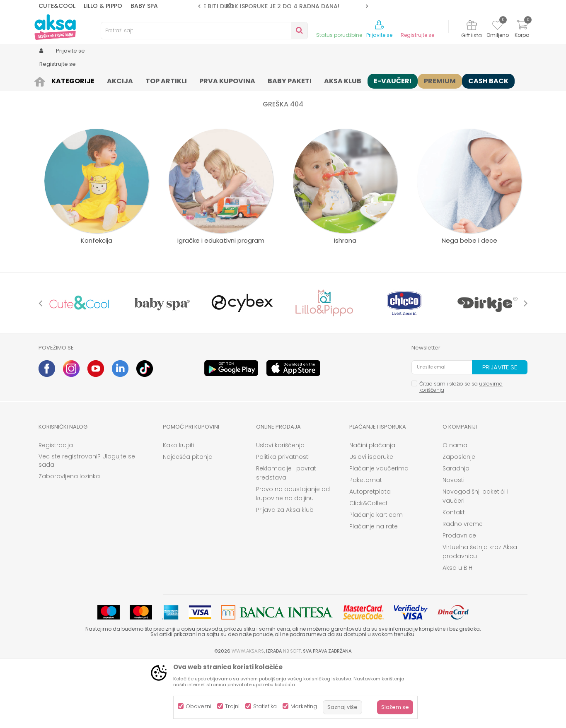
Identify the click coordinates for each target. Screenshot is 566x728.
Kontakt (454, 576)
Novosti (454, 544)
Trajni (232, 706)
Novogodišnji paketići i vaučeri (475, 560)
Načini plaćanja (372, 509)
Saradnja (456, 533)
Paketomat (366, 544)
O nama (455, 509)
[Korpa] (522, 30)
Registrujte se (417, 35)
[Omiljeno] (497, 27)
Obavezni (198, 706)
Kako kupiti (179, 509)
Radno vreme (463, 588)
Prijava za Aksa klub (285, 574)
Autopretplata (370, 556)
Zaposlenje (459, 521)
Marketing (304, 706)
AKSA (45, 80)
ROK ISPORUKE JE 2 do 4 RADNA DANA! (283, 6)
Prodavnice (459, 600)
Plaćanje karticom (376, 579)
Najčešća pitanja (188, 521)
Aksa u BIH (457, 632)
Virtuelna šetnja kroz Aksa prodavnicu (480, 616)
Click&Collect (369, 567)
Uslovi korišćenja (280, 509)
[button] (204, 31)
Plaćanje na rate (374, 591)
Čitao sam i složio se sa (461, 451)
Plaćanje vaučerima (379, 533)
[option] (283, 6)
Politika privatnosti (283, 521)
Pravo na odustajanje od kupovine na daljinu (293, 558)
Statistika (265, 706)
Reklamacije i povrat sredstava (286, 537)
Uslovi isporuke (371, 521)
